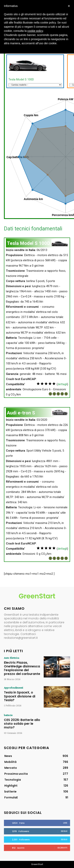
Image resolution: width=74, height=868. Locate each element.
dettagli (62, 384)
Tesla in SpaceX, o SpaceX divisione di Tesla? (20, 696)
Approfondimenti (13, 688)
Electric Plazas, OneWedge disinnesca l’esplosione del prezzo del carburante (22, 668)
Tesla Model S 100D (21, 79)
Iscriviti (62, 848)
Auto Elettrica (12, 658)
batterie (8, 715)
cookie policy (35, 31)
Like (65, 823)
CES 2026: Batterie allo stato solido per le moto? (22, 724)
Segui (64, 831)
